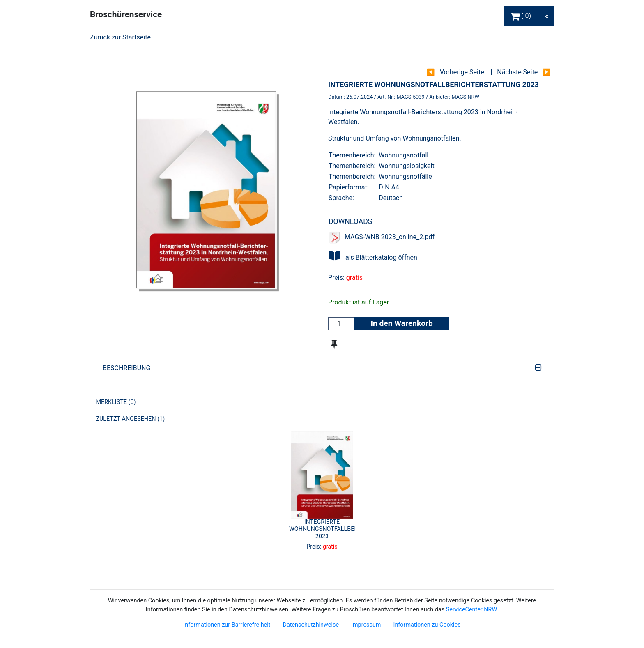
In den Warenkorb (401, 323)
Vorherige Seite (462, 72)
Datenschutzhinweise (311, 625)
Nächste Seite (517, 72)
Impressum (366, 625)
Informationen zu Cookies (427, 625)
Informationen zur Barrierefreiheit (227, 625)
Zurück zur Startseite (120, 37)
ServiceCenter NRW (471, 610)
